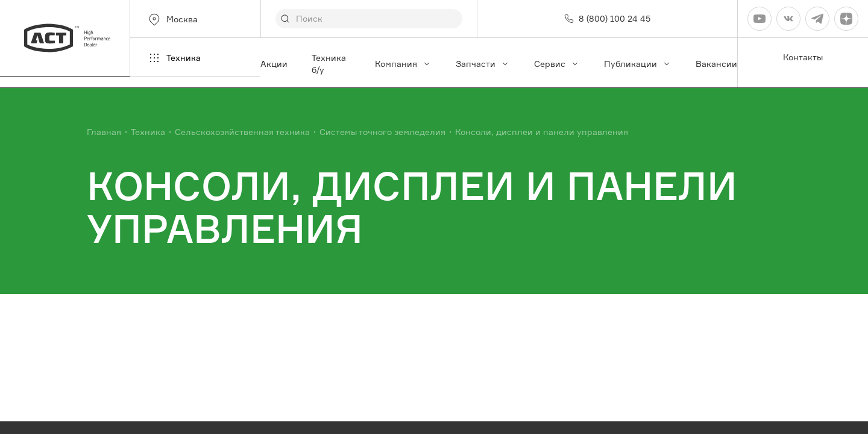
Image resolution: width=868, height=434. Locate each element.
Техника (174, 58)
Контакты (803, 57)
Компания (403, 64)
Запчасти (483, 64)
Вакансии (716, 64)
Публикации (638, 64)
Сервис (557, 64)
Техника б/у (329, 64)
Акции (274, 64)
